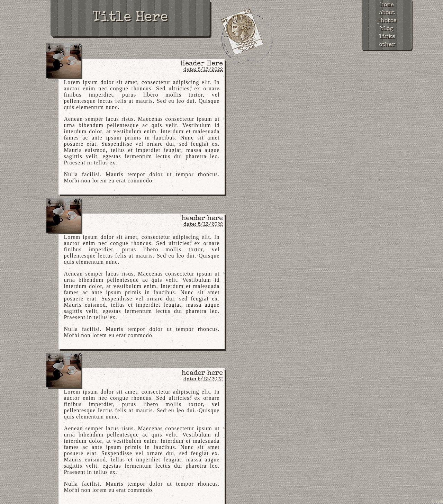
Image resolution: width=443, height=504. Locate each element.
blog (387, 29)
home (387, 5)
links (387, 37)
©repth (437, 501)
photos (387, 21)
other (387, 45)
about (387, 13)
